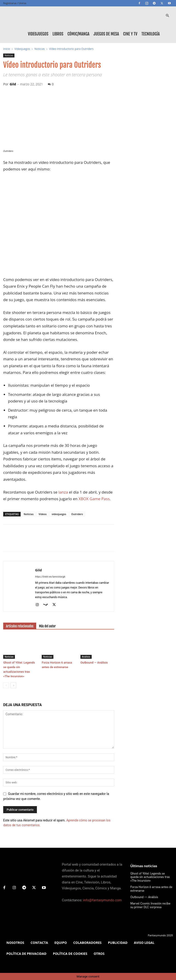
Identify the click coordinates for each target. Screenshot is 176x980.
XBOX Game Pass (94, 499)
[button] (167, 16)
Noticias (40, 49)
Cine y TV (130, 34)
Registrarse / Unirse (15, 3)
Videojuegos (38, 34)
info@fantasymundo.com (103, 900)
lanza (63, 492)
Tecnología (151, 34)
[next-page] (13, 685)
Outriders (77, 514)
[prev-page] (6, 685)
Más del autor (47, 626)
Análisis (86, 657)
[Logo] (24, 16)
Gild (13, 84)
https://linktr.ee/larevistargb (50, 577)
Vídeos (43, 514)
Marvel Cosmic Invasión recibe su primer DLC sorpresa (151, 904)
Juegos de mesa (106, 34)
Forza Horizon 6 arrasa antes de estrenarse (150, 888)
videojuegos (59, 514)
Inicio (7, 49)
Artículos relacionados (20, 626)
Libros (58, 34)
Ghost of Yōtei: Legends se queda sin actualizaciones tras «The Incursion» (151, 877)
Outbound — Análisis (94, 663)
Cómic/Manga (78, 34)
